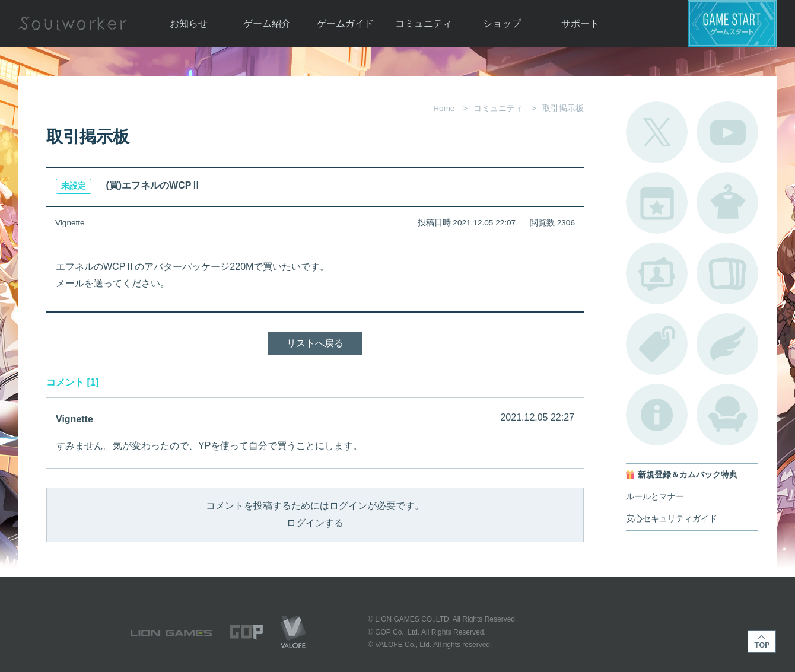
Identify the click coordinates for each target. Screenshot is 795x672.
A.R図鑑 (727, 273)
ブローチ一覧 (727, 344)
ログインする (315, 523)
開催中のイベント (657, 203)
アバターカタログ (727, 203)
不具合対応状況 (657, 415)
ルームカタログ (727, 415)
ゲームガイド (345, 23)
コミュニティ (424, 23)
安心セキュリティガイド (672, 519)
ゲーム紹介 (267, 23)
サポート (580, 23)
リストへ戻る (315, 343)
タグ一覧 (657, 344)
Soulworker (72, 24)
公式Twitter (657, 132)
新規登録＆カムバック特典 (688, 475)
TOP (762, 642)
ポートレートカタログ (657, 273)
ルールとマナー (655, 497)
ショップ (502, 23)
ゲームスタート (733, 24)
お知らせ (189, 23)
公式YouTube (727, 132)
